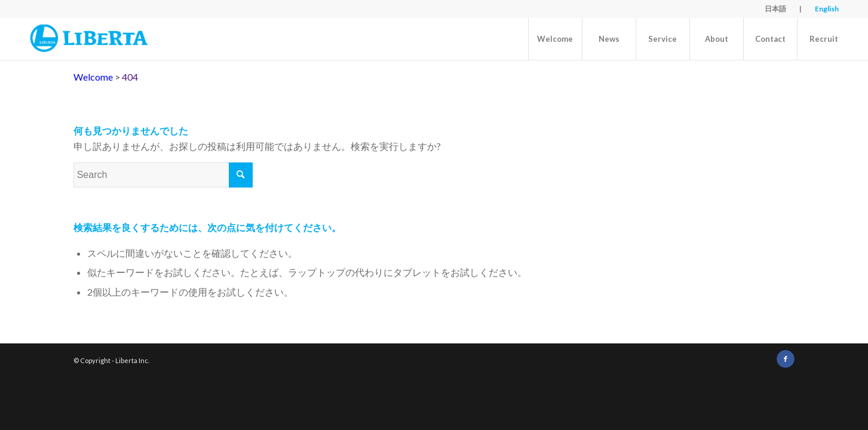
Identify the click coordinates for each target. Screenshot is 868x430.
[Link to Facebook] (786, 359)
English (827, 9)
